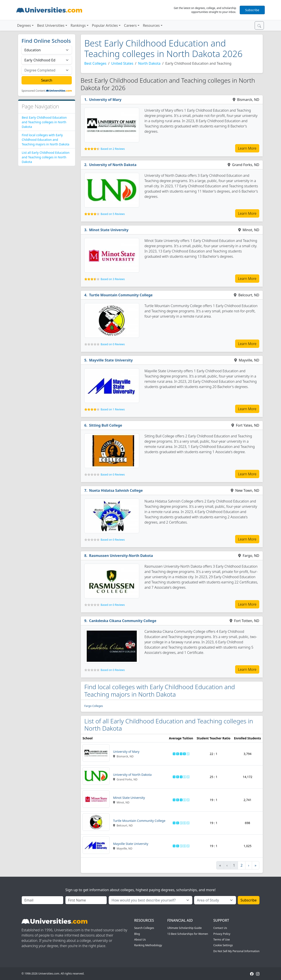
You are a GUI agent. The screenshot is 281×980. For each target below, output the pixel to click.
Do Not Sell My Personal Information (236, 951)
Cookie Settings (223, 945)
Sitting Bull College (106, 425)
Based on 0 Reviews (113, 344)
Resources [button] (151, 25)
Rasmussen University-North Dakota (121, 556)
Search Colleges (144, 928)
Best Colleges (95, 63)
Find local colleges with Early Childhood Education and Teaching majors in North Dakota (46, 140)
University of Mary (105, 100)
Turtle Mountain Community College (121, 295)
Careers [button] (130, 25)
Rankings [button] (78, 25)
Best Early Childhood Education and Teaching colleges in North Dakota (44, 122)
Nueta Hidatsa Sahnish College (116, 490)
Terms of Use (222, 940)
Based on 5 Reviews (113, 214)
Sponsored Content (33, 91)
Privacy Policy (222, 934)
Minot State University (109, 230)
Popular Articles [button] (105, 25)
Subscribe (252, 10)
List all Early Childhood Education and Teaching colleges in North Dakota (46, 157)
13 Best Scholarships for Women (188, 934)
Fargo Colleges (94, 706)
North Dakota (149, 63)
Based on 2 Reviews (113, 149)
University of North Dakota (113, 165)
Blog (137, 934)
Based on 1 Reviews (113, 409)
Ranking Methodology (148, 945)
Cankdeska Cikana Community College (123, 621)
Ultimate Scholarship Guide (185, 928)
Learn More (247, 148)
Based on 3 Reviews (113, 279)
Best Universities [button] (51, 25)
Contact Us (220, 928)
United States (122, 63)
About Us (140, 940)
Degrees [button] (24, 25)
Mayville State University (111, 360)
